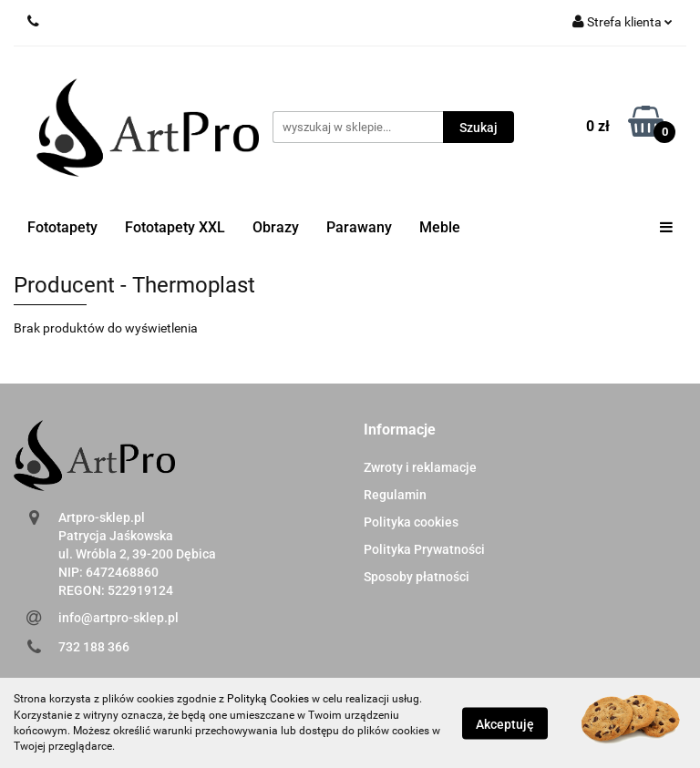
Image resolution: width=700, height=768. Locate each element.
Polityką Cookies (268, 699)
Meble (440, 227)
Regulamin (395, 495)
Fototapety (62, 227)
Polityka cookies (411, 522)
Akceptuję (505, 723)
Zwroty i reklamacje (420, 467)
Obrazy (276, 227)
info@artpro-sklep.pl (118, 618)
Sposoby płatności (417, 577)
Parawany (359, 227)
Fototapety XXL (175, 227)
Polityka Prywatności (424, 549)
